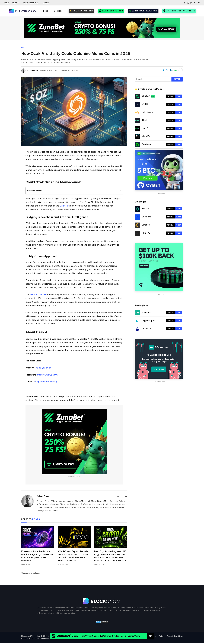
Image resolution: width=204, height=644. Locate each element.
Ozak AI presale (38, 295)
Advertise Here (74, 477)
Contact (46, 3)
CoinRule (146, 329)
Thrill (144, 120)
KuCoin (145, 209)
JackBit (145, 128)
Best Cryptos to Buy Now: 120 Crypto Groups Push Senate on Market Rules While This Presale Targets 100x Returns (110, 556)
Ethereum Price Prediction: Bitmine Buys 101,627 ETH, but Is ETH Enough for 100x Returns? (37, 556)
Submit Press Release (31, 3)
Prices (45, 11)
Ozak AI (64, 206)
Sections (58, 11)
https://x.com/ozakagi (46, 382)
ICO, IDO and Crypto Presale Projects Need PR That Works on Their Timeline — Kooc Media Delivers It (74, 556)
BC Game (146, 144)
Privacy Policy (158, 636)
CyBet (145, 104)
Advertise (16, 3)
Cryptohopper (149, 320)
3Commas (147, 312)
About (6, 3)
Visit (179, 96)
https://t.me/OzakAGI (48, 375)
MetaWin (146, 136)
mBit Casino (148, 112)
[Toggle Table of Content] (118, 191)
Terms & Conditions (175, 636)
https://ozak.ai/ (43, 368)
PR (23, 48)
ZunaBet (149, 96)
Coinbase (146, 217)
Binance (146, 225)
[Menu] (6, 11)
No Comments (60, 70)
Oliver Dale (34, 70)
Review (170, 96)
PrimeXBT (147, 233)
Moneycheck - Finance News (41, 639)
